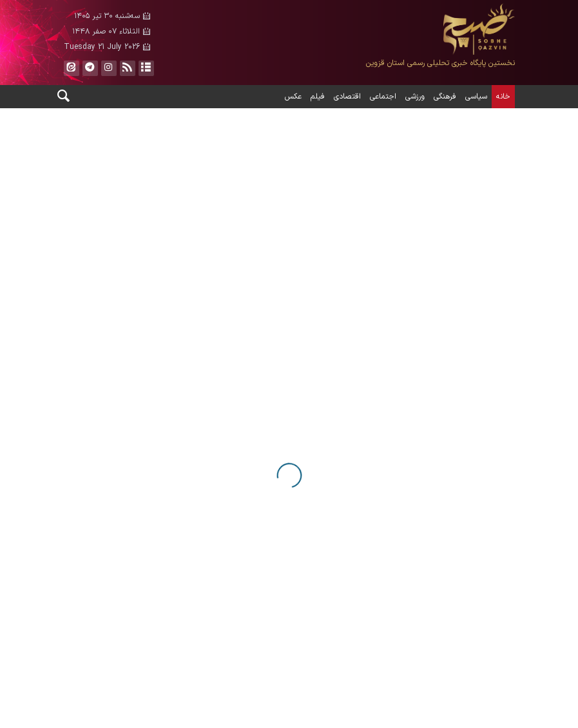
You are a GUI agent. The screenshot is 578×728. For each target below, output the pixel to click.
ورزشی (415, 97)
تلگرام (90, 68)
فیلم (318, 97)
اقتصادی (347, 97)
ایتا (71, 68)
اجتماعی (383, 97)
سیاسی (476, 97)
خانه (503, 97)
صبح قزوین (405, 29)
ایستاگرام (108, 68)
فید (127, 68)
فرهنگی (445, 97)
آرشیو (146, 68)
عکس (293, 97)
